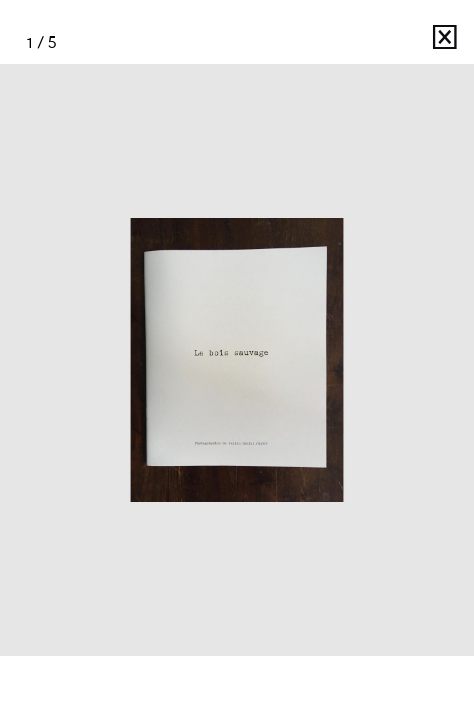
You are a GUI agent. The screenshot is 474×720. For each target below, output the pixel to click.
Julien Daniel (370, 42)
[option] (237, 360)
